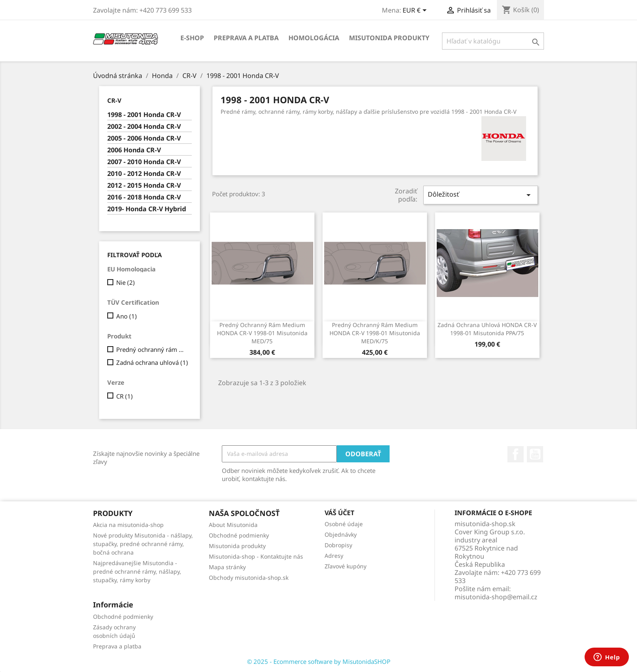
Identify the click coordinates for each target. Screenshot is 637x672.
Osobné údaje (344, 524)
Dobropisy (338, 545)
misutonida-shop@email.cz (496, 597)
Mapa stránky (227, 567)
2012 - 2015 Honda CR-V (144, 185)
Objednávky (341, 534)
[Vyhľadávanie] (493, 41)
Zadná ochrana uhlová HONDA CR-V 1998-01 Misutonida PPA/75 (487, 329)
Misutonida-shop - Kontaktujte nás (256, 556)
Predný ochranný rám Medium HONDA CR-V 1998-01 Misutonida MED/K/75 (375, 333)
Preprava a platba (246, 38)
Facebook (516, 454)
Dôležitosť (481, 195)
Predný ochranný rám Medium (152, 349)
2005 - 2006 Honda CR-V (144, 138)
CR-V (114, 100)
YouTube (535, 454)
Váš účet (339, 513)
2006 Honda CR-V (134, 150)
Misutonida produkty (389, 38)
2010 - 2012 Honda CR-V (144, 174)
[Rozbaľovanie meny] (416, 11)
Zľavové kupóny (346, 566)
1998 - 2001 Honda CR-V (144, 115)
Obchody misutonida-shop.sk (249, 578)
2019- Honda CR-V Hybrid (147, 209)
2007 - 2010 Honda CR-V (144, 162)
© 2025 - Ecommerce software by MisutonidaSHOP (319, 661)
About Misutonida (233, 525)
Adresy (334, 556)
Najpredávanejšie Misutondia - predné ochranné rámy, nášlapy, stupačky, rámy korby (137, 571)
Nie (126, 282)
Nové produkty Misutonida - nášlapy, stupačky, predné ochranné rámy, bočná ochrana (143, 544)
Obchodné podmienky (239, 535)
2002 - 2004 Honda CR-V (144, 127)
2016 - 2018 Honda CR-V (144, 197)
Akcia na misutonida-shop (128, 525)
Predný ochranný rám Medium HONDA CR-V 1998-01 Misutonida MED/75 (262, 333)
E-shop (192, 38)
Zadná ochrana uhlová (152, 362)
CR (125, 396)
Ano (127, 316)
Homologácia (314, 38)
